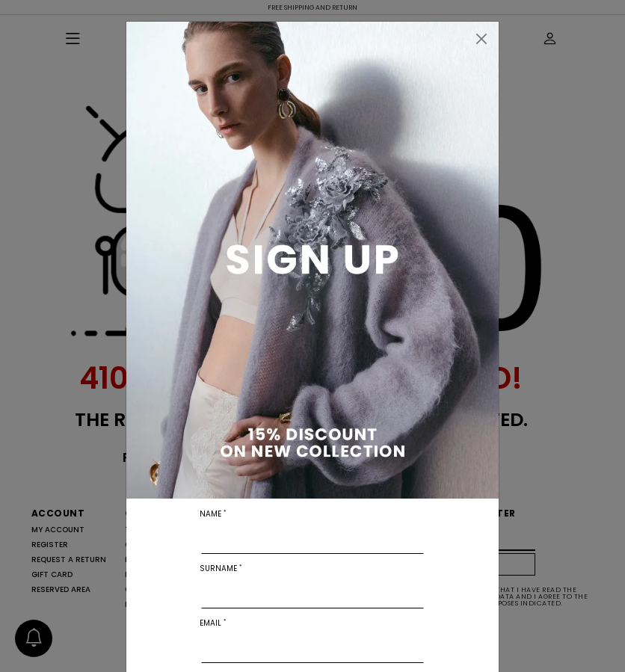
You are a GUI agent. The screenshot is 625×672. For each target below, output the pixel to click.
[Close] (481, 39)
